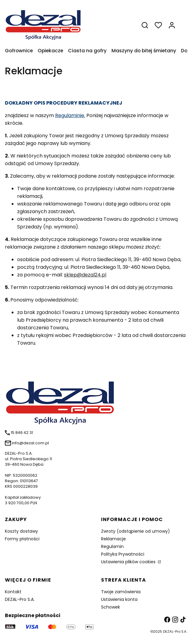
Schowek (111, 607)
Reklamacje (113, 539)
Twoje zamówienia (121, 592)
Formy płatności (22, 539)
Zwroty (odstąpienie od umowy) (136, 531)
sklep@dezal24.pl (85, 275)
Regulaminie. (70, 115)
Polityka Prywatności (123, 554)
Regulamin (112, 546)
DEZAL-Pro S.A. (20, 599)
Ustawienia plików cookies (129, 562)
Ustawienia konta (119, 599)
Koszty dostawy (21, 531)
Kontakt (13, 592)
